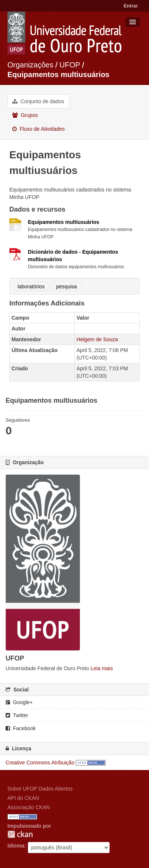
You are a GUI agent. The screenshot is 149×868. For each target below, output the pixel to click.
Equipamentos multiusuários (58, 75)
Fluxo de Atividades (38, 129)
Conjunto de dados (38, 101)
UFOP (70, 65)
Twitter (17, 715)
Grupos (25, 115)
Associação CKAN (29, 807)
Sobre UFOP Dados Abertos (40, 789)
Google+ (19, 702)
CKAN (20, 834)
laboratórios (31, 286)
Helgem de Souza (97, 339)
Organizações (30, 65)
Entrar (131, 6)
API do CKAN (23, 798)
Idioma (16, 846)
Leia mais (102, 668)
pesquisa (67, 286)
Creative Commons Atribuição (40, 763)
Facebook (21, 728)
